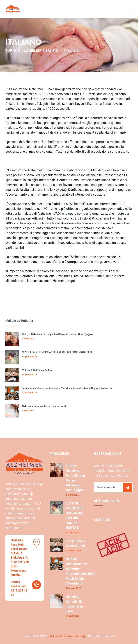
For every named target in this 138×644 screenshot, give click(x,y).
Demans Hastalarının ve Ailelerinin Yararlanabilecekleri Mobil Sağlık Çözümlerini (67, 388)
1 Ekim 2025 (28, 339)
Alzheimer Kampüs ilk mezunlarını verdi (44, 406)
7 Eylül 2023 (28, 411)
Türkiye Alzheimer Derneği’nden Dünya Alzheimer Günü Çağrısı (57, 334)
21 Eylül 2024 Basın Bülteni (37, 370)
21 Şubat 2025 (29, 357)
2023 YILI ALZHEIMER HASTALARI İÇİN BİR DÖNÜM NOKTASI (57, 352)
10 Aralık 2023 (29, 393)
